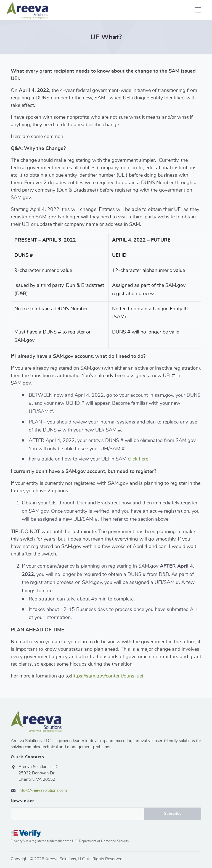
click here (138, 459)
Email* (77, 814)
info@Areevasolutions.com (43, 791)
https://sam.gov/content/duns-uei (107, 676)
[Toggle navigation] (198, 10)
